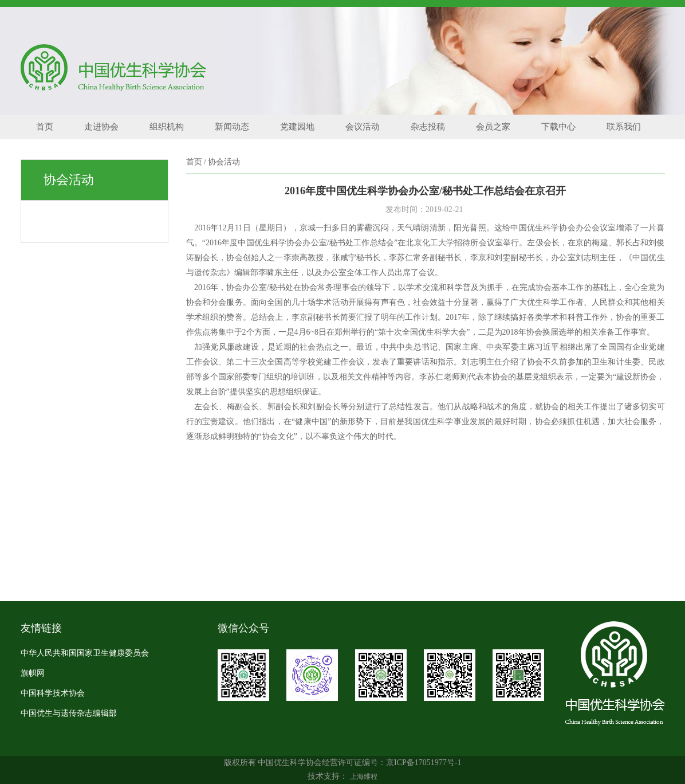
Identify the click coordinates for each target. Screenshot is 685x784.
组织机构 (167, 127)
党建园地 (297, 127)
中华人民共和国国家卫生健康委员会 (85, 653)
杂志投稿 (428, 127)
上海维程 (364, 777)
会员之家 (493, 127)
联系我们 (624, 127)
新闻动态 (232, 127)
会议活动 (363, 127)
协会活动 (224, 162)
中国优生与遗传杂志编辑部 (69, 713)
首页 (45, 127)
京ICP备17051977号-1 (424, 763)
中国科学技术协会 (53, 693)
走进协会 (101, 127)
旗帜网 (33, 673)
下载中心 (558, 127)
